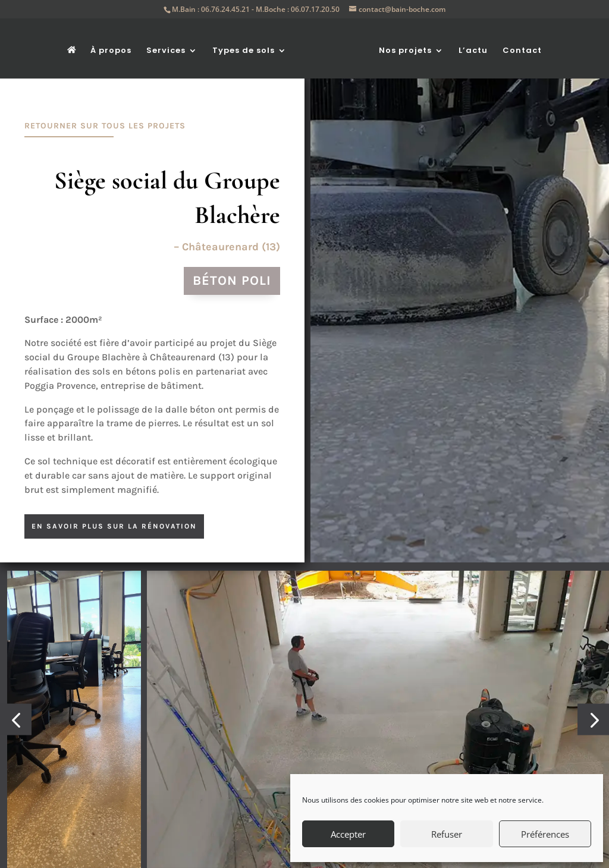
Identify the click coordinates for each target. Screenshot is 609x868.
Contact (519, 48)
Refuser (447, 834)
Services (170, 48)
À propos (115, 48)
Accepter (348, 834)
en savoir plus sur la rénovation (114, 526)
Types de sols (248, 48)
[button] (16, 820)
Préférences (545, 834)
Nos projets (402, 48)
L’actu (470, 48)
